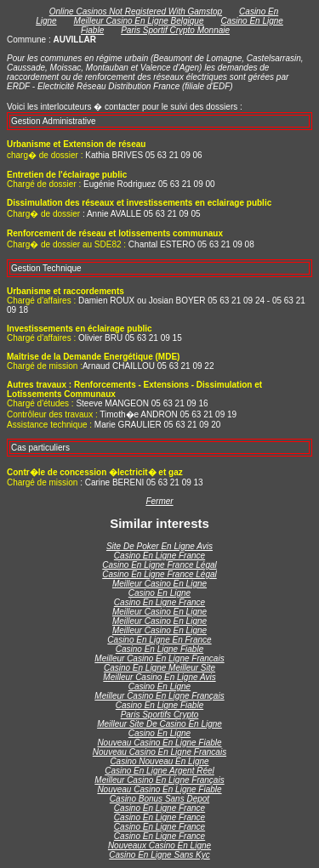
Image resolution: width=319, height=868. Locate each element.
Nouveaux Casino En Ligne (159, 845)
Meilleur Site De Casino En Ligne (159, 724)
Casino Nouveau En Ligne (159, 761)
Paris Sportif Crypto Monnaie (175, 30)
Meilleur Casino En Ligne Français (159, 696)
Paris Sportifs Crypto (160, 715)
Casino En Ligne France (159, 556)
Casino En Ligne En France (159, 640)
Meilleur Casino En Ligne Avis (159, 677)
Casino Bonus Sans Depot (159, 799)
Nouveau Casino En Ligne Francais (159, 752)
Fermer (159, 501)
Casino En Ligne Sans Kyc (159, 855)
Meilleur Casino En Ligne (159, 584)
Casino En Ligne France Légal (159, 565)
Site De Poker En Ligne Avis (159, 546)
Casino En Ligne (159, 593)
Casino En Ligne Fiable (159, 649)
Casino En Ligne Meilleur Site (159, 668)
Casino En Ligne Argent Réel (159, 771)
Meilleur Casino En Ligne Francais (159, 658)
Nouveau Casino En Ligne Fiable (159, 743)
